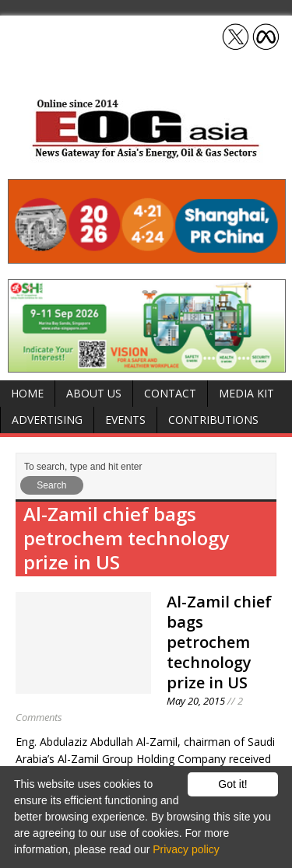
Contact (170, 393)
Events (125, 420)
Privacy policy (186, 849)
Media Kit (246, 393)
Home (27, 393)
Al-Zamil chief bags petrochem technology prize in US (219, 642)
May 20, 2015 (196, 701)
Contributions (213, 420)
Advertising (47, 420)
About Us (94, 393)
